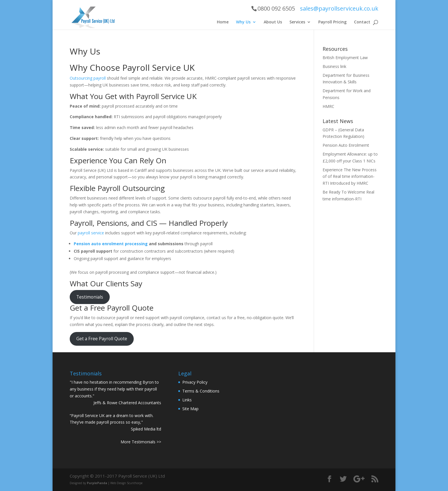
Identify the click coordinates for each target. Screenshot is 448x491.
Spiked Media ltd (146, 429)
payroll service (91, 233)
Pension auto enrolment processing (111, 244)
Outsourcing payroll (88, 78)
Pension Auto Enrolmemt (346, 145)
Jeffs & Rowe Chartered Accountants (127, 403)
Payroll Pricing (332, 22)
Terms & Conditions (201, 391)
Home (223, 22)
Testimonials (90, 297)
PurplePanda (97, 483)
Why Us (243, 22)
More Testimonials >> (141, 442)
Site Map (190, 409)
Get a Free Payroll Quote (102, 339)
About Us (273, 22)
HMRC (328, 106)
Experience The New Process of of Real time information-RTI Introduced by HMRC (350, 177)
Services (297, 22)
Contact (362, 22)
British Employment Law (345, 58)
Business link (334, 66)
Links (187, 400)
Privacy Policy (195, 382)
